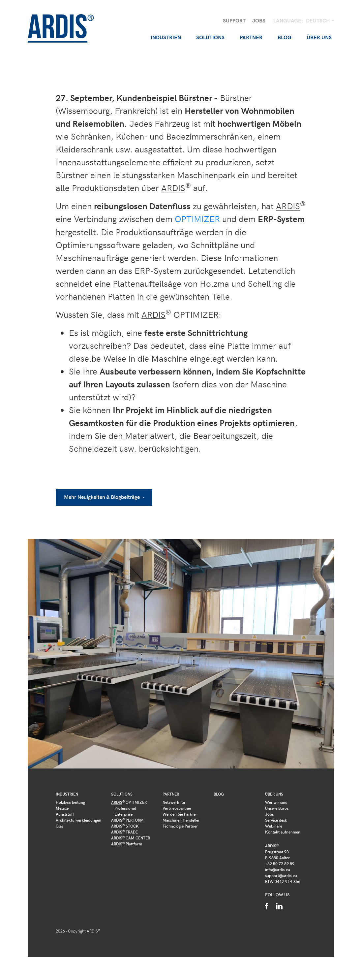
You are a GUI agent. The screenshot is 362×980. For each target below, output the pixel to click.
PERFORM (127, 820)
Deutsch (319, 20)
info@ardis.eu (278, 869)
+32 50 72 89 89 (280, 863)
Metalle (62, 808)
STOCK (125, 826)
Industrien (67, 794)
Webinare (274, 826)
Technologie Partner (180, 826)
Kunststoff (65, 814)
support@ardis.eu (281, 875)
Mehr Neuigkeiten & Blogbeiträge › (104, 496)
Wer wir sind (276, 802)
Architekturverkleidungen (78, 820)
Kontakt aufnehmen (283, 832)
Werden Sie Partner (180, 814)
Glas (60, 826)
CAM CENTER (131, 837)
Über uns (274, 794)
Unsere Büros (277, 808)
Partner (171, 794)
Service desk (276, 820)
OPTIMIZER (197, 219)
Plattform (127, 843)
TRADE (124, 832)
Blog (285, 37)
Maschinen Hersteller (181, 820)
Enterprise (123, 814)
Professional (125, 808)
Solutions (122, 794)
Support (234, 20)
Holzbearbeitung (70, 802)
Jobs (259, 20)
